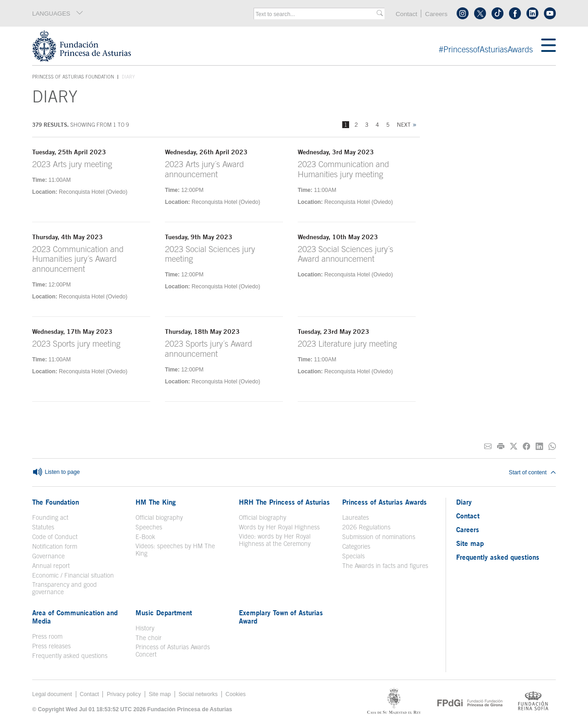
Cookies (236, 694)
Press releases (51, 646)
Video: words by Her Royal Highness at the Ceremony (275, 540)
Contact (406, 14)
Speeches (149, 527)
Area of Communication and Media (75, 617)
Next (404, 125)
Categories (356, 546)
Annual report (51, 566)
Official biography (159, 517)
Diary (464, 502)
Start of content (532, 472)
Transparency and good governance (65, 588)
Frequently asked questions (70, 656)
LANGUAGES (58, 13)
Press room (47, 636)
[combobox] (316, 14)
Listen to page (56, 472)
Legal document (52, 694)
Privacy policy (124, 694)
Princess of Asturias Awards (384, 502)
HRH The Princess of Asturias (284, 502)
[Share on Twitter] (514, 447)
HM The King (156, 502)
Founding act (50, 517)
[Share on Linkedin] (539, 447)
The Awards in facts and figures (385, 566)
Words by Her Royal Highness (279, 527)
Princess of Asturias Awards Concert (173, 651)
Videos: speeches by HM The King (175, 550)
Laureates (356, 517)
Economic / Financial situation (73, 575)
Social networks (198, 694)
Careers (436, 14)
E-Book (145, 537)
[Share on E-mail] (488, 447)
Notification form (55, 546)
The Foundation (56, 502)
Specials (353, 556)
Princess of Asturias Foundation (73, 77)
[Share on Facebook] (526, 447)
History (145, 628)
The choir (149, 638)
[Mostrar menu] (548, 46)
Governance (48, 556)
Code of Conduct (55, 537)
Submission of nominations (379, 537)
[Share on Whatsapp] (552, 447)
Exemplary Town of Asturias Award (281, 617)
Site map (470, 543)
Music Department (164, 613)
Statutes (43, 527)
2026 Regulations (366, 527)
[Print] (501, 447)
